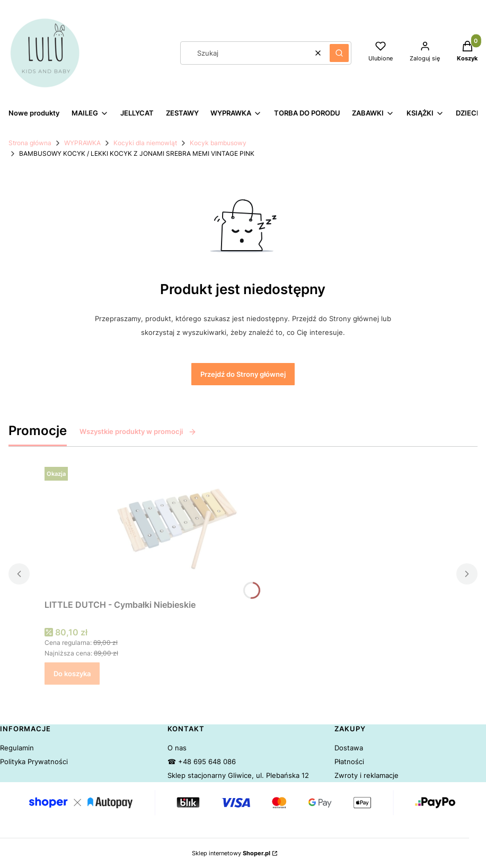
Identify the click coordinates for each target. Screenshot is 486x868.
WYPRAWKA (82, 143)
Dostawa (349, 748)
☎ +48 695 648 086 (202, 761)
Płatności (349, 761)
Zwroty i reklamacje (366, 775)
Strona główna (30, 143)
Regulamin (17, 748)
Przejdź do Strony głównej (243, 374)
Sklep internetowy (231, 853)
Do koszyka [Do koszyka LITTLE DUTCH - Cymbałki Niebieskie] (72, 674)
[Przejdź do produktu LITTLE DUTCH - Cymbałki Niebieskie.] (177, 529)
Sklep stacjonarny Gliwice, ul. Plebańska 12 (238, 775)
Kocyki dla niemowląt (145, 143)
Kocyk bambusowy (218, 143)
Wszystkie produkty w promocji (138, 431)
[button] (339, 53)
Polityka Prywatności (34, 761)
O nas (177, 748)
